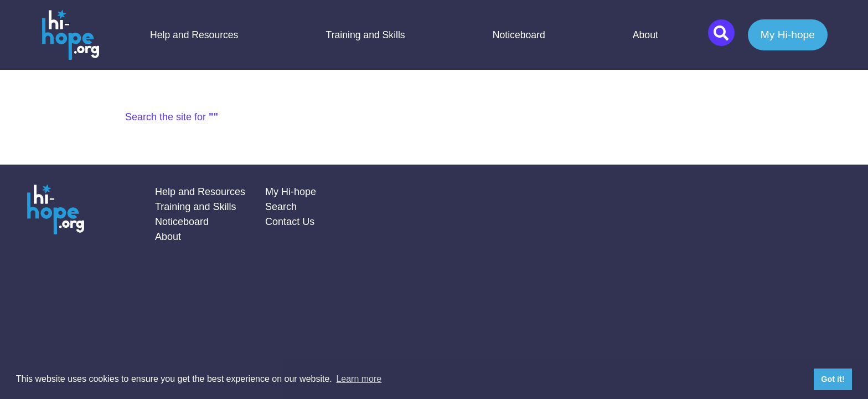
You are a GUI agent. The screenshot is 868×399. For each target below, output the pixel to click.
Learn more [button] (359, 379)
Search (281, 207)
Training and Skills (366, 35)
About (645, 35)
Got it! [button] (833, 379)
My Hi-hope (788, 35)
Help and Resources (194, 35)
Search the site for (172, 117)
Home (70, 35)
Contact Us (290, 222)
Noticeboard (519, 35)
